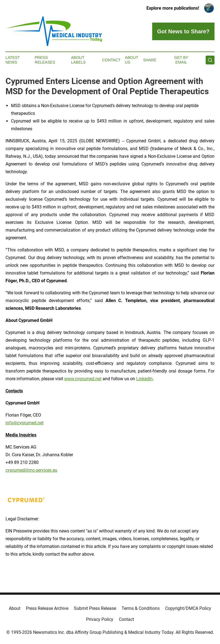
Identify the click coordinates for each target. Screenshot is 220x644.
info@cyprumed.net (25, 423)
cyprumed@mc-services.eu (31, 470)
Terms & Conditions (141, 608)
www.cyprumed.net (83, 379)
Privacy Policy (100, 619)
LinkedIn (144, 379)
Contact (111, 60)
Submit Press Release (95, 608)
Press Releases (45, 60)
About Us (132, 60)
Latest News (13, 60)
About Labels (78, 60)
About (15, 608)
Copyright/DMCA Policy (188, 608)
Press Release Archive (47, 608)
